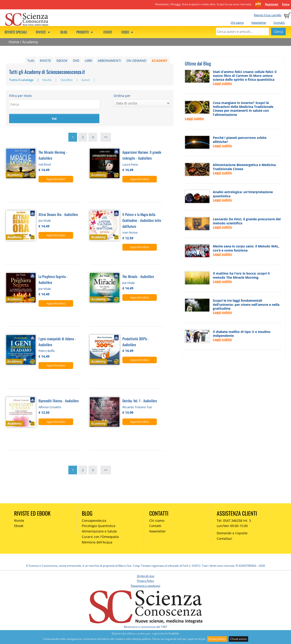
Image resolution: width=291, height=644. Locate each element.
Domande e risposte (232, 533)
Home (14, 42)
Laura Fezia (130, 164)
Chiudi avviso (238, 639)
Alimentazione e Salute (99, 531)
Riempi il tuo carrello (268, 15)
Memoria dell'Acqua (97, 542)
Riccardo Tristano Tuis (137, 407)
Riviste (44, 32)
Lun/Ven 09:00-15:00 (232, 526)
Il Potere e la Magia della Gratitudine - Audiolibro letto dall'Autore (142, 220)
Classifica (67, 80)
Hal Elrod (45, 164)
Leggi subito (222, 83)
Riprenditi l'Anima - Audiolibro (59, 401)
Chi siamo (237, 23)
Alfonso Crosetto (50, 407)
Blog (64, 32)
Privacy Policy (217, 639)
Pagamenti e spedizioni (145, 586)
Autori (86, 80)
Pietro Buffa (46, 351)
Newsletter (259, 23)
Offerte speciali (16, 32)
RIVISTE (45, 61)
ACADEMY (160, 61)
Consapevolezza (94, 521)
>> (106, 138)
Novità (47, 80)
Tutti (31, 61)
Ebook (19, 526)
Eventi (108, 32)
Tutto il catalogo (22, 80)
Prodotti (85, 32)
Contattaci (224, 539)
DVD (76, 61)
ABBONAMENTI (109, 61)
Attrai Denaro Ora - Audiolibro (58, 214)
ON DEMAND (136, 61)
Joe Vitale (45, 221)
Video (128, 32)
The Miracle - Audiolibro (138, 277)
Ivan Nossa (130, 233)
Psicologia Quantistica (99, 526)
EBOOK (62, 61)
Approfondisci (56, 179)
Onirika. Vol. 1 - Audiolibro (140, 401)
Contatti (279, 23)
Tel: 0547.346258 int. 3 (234, 521)
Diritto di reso (146, 576)
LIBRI (89, 61)
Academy (30, 42)
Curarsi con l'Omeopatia (100, 537)
